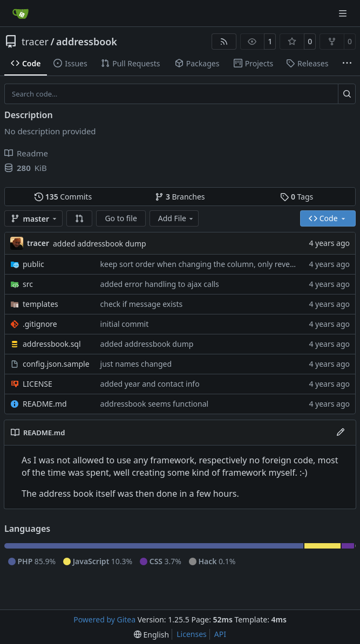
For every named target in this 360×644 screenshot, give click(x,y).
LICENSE (38, 384)
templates (40, 304)
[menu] (151, 635)
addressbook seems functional (155, 404)
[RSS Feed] (224, 42)
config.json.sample (56, 364)
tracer (35, 42)
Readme (26, 153)
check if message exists (142, 304)
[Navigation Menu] (344, 13)
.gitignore (40, 324)
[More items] (347, 64)
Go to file (121, 218)
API (220, 634)
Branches (180, 197)
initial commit (125, 324)
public (33, 264)
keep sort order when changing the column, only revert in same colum (225, 264)
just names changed (136, 364)
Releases (307, 63)
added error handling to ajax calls (160, 284)
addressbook (87, 42)
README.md (45, 404)
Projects (253, 63)
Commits (63, 197)
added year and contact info (150, 384)
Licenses (192, 634)
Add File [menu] (176, 218)
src (28, 284)
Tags (297, 197)
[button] (79, 218)
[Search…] (347, 94)
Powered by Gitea (104, 619)
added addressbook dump (100, 244)
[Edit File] (341, 433)
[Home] (21, 13)
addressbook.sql (52, 344)
